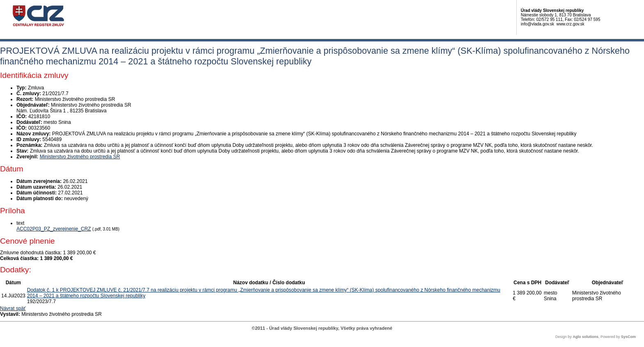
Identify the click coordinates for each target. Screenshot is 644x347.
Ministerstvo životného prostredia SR (80, 157)
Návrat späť (13, 308)
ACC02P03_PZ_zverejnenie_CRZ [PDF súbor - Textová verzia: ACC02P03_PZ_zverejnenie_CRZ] (54, 229)
